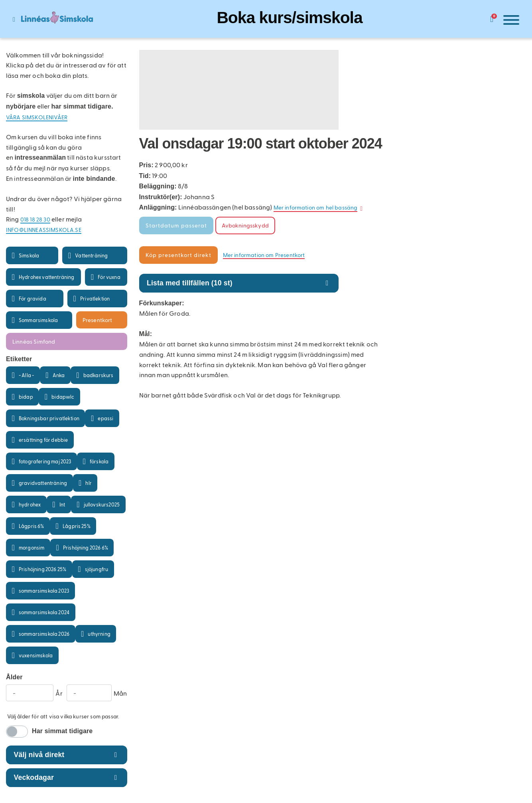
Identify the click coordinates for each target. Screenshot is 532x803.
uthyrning (99, 634)
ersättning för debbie (43, 440)
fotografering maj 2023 (45, 461)
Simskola (29, 255)
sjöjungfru (97, 569)
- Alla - (26, 375)
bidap (26, 397)
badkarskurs (99, 375)
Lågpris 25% (77, 526)
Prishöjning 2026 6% (86, 547)
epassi (105, 418)
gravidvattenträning (43, 483)
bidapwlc (63, 397)
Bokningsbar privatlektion (49, 418)
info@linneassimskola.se (44, 230)
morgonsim (32, 547)
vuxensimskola (36, 655)
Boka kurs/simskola (289, 18)
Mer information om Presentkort (264, 255)
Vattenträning (91, 255)
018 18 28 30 (35, 219)
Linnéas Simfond (34, 341)
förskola (99, 461)
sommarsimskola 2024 (44, 612)
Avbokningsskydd (245, 225)
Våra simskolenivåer (37, 117)
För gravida (33, 298)
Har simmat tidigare (62, 731)
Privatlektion (95, 298)
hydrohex (30, 504)
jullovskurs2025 (102, 504)
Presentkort (98, 320)
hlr (88, 483)
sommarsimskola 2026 (44, 634)
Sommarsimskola (38, 320)
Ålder (14, 677)
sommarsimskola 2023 (44, 590)
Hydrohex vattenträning (47, 277)
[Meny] (509, 21)
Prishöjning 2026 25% (42, 569)
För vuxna (109, 277)
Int (62, 504)
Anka (59, 375)
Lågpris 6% (32, 526)
